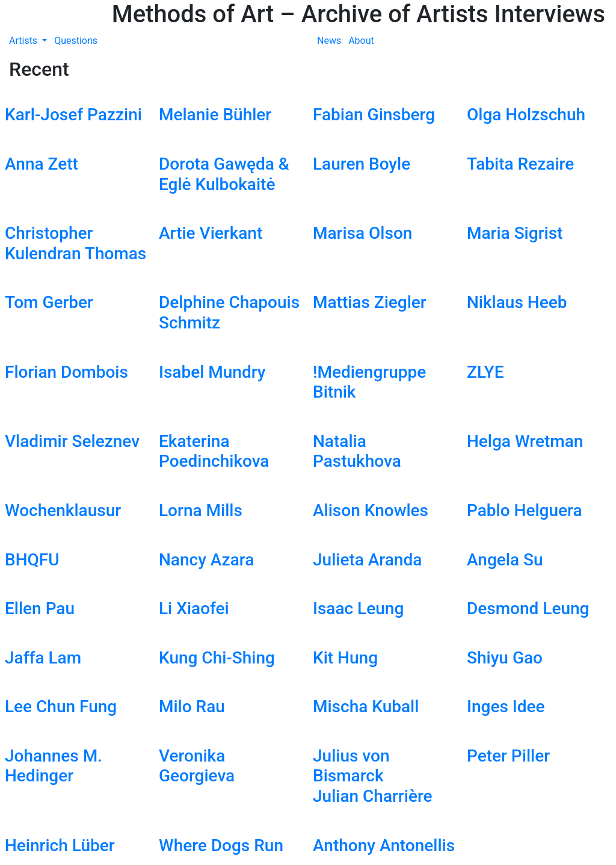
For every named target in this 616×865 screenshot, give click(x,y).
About (361, 41)
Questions (76, 41)
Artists (24, 41)
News (329, 41)
